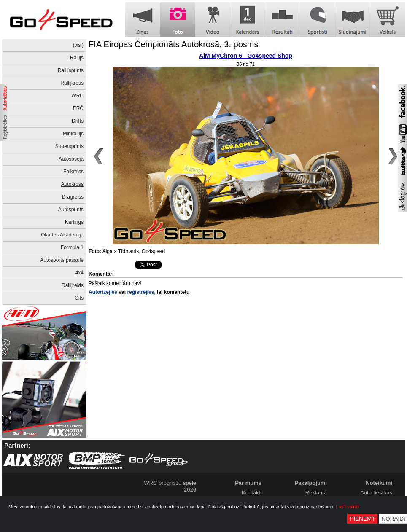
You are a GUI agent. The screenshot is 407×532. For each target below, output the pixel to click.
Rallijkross (72, 83)
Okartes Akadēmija (62, 235)
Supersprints (69, 146)
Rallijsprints (71, 70)
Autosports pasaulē (62, 260)
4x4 (80, 273)
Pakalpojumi (311, 483)
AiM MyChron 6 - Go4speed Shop (246, 56)
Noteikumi (379, 483)
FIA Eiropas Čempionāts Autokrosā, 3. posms (173, 44)
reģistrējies (140, 292)
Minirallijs (73, 134)
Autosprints (71, 210)
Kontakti (252, 493)
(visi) (78, 45)
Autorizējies (103, 292)
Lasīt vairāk (348, 507)
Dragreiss (73, 197)
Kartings (74, 222)
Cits (79, 298)
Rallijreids (73, 285)
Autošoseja (71, 159)
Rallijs (77, 58)
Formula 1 (72, 247)
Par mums (248, 483)
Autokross (72, 184)
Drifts (78, 121)
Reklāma (316, 493)
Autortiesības (376, 493)
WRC (77, 96)
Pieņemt (362, 519)
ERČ (78, 108)
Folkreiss (73, 172)
